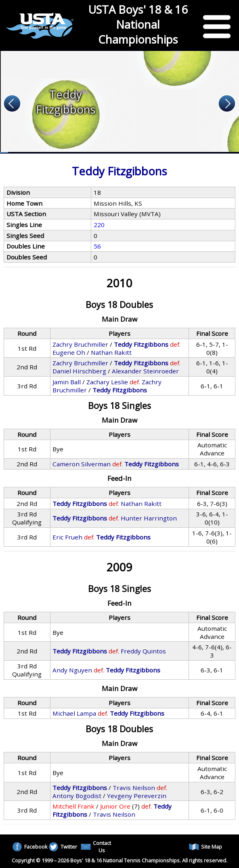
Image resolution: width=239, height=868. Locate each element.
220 (99, 225)
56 (97, 246)
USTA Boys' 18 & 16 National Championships (138, 24)
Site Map (205, 847)
